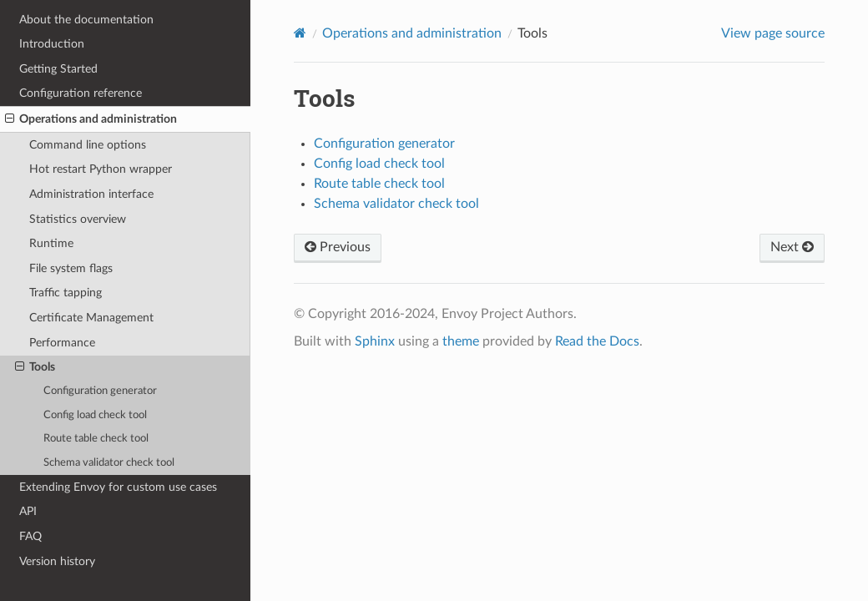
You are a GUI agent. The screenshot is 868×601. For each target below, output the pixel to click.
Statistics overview (78, 219)
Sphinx (375, 341)
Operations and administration (91, 119)
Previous (338, 247)
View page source (773, 33)
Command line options (88, 145)
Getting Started (58, 69)
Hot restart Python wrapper (101, 169)
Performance (62, 343)
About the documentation (86, 20)
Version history (57, 561)
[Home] (300, 33)
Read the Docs (597, 341)
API (28, 511)
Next (792, 247)
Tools (35, 367)
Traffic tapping (66, 293)
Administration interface (91, 194)
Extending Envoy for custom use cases (118, 487)
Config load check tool (95, 415)
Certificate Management (91, 318)
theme (461, 341)
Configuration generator (100, 391)
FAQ (30, 536)
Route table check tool (96, 439)
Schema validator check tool (109, 463)
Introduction (52, 44)
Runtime (51, 243)
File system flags (71, 268)
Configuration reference (81, 93)
